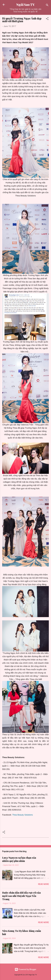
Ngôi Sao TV (26, 5)
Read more (43, 884)
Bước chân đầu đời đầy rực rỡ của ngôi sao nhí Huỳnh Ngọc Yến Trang (21, 896)
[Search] (47, 6)
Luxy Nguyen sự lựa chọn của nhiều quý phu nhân (19, 859)
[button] (47, 19)
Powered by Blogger (26, 969)
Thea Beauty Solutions (23, 815)
